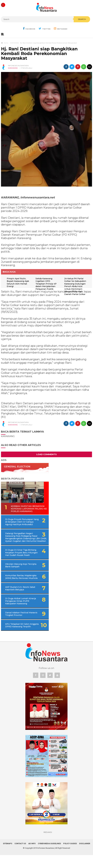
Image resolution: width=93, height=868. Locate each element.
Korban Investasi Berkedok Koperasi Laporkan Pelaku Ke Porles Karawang (18, 510)
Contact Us (20, 856)
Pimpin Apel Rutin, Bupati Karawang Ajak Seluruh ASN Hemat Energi (18, 283)
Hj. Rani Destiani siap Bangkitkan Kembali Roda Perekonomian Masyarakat (39, 54)
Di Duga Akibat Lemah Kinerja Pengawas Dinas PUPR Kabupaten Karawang (20, 611)
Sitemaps (8, 856)
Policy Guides (70, 856)
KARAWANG (13, 68)
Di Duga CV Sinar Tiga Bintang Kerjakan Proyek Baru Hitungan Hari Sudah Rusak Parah (22, 559)
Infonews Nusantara (46, 861)
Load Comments (46, 454)
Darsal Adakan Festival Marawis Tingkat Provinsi (18, 624)
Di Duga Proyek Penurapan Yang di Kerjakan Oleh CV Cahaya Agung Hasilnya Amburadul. (23, 525)
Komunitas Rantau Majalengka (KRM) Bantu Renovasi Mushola (18, 586)
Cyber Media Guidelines (49, 856)
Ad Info (32, 856)
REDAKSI (48, 845)
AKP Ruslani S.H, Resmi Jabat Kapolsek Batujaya (18, 599)
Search (82, 19)
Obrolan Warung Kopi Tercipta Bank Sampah (17, 573)
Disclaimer (85, 856)
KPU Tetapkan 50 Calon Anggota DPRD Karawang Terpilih (18, 637)
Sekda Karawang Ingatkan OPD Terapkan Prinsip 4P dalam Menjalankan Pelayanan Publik (46, 284)
